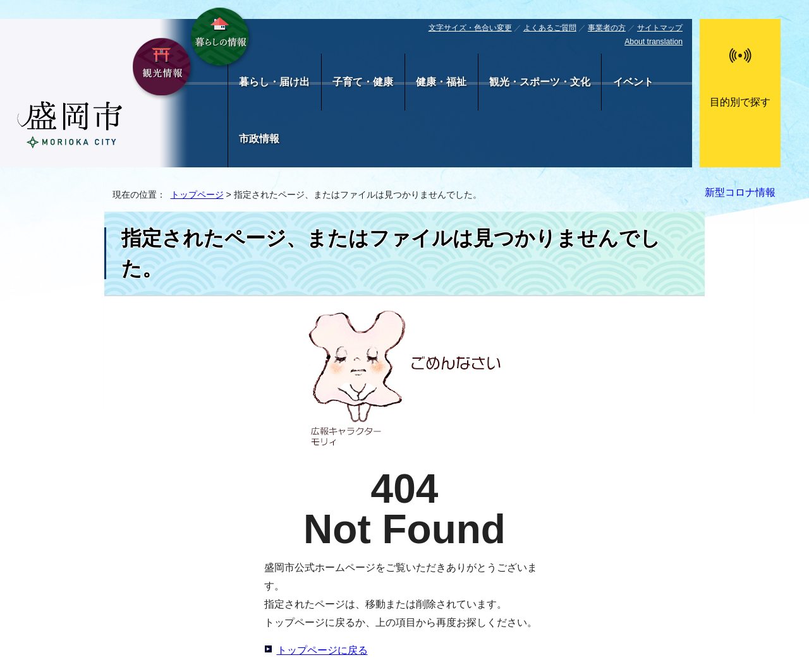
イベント (633, 82)
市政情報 (259, 139)
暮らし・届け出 (274, 82)
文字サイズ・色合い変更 (470, 28)
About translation (654, 42)
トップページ (197, 195)
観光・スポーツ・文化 (540, 82)
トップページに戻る (322, 650)
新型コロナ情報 (740, 192)
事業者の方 (607, 28)
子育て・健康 (363, 82)
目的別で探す (740, 102)
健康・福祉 (441, 82)
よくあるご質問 (550, 28)
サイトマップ (660, 28)
